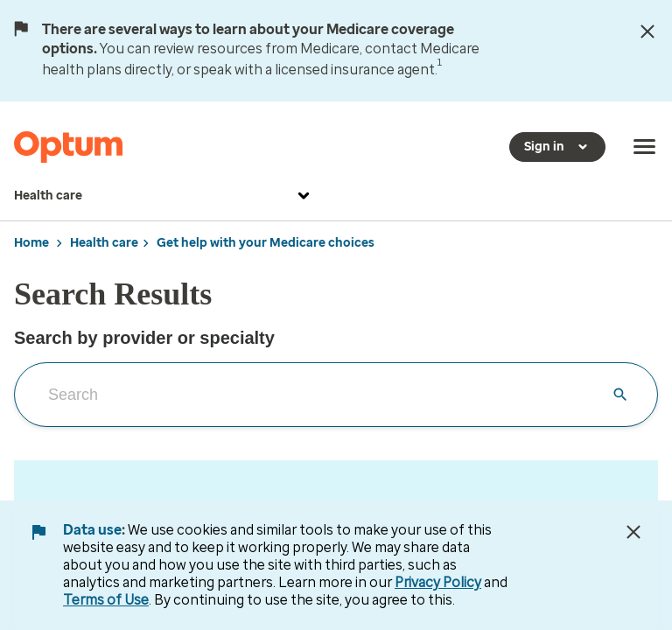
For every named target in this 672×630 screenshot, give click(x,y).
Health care (164, 196)
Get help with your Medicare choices (266, 243)
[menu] (645, 147)
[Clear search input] (620, 395)
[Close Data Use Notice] (633, 532)
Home (31, 243)
